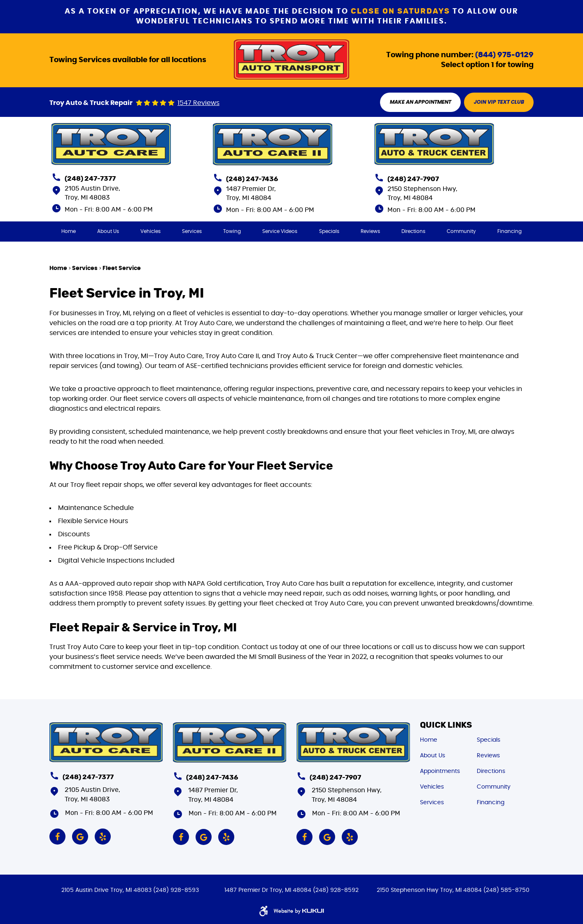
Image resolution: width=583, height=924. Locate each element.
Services (192, 232)
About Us (108, 232)
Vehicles (150, 232)
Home (68, 232)
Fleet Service (122, 269)
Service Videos (280, 232)
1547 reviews (198, 103)
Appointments (440, 770)
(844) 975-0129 (504, 55)
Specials (329, 232)
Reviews (370, 232)
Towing (232, 232)
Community (462, 232)
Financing (510, 232)
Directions (413, 232)
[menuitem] (68, 232)
